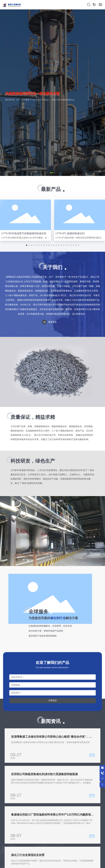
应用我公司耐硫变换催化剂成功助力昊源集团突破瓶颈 (44, 774)
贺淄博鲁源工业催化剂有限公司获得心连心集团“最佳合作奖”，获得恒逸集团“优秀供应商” (51, 742)
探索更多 (52, 322)
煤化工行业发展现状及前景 (28, 855)
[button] (52, 173)
